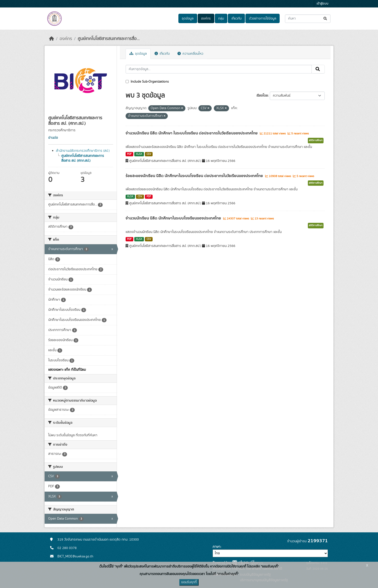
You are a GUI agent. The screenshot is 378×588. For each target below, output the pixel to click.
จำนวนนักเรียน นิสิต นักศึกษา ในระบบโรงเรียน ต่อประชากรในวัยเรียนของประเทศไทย (192, 133)
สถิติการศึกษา (316, 140)
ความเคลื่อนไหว (190, 54)
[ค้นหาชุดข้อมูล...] (308, 19)
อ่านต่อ (53, 138)
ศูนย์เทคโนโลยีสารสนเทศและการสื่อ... (109, 39)
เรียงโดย (262, 96)
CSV (149, 154)
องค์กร (206, 19)
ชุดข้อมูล (188, 19)
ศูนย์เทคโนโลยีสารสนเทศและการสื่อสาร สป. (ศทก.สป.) (83, 158)
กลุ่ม (221, 19)
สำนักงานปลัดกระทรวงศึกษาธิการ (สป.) (83, 151)
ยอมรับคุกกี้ (189, 582)
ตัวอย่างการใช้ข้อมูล (263, 19)
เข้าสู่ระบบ (322, 4)
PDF (129, 154)
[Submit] (326, 19)
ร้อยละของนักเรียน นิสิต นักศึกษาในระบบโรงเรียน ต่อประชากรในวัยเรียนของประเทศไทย (195, 176)
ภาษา (216, 547)
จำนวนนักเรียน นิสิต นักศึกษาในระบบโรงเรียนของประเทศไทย (174, 218)
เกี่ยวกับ (236, 19)
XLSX (139, 154)
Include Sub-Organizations (147, 82)
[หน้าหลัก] (52, 39)
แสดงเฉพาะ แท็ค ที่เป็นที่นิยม (67, 370)
